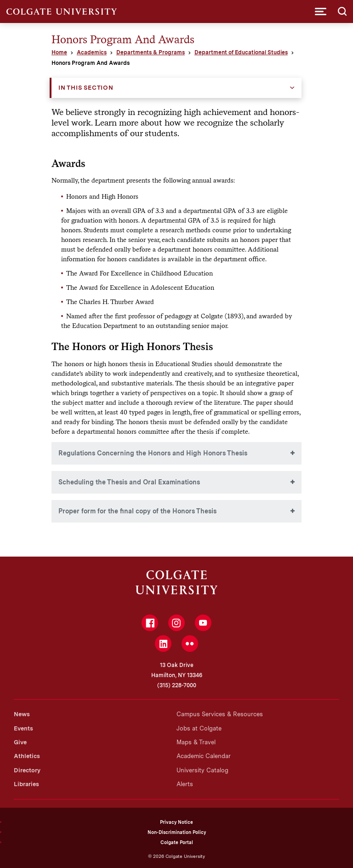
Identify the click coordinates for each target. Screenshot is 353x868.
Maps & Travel (196, 742)
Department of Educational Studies (241, 52)
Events (23, 728)
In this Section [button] (86, 88)
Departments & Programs (151, 52)
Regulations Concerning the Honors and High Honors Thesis (153, 453)
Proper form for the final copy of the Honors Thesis (137, 511)
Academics (92, 52)
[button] (321, 11)
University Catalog (202, 770)
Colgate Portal (177, 842)
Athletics (27, 756)
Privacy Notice (176, 822)
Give (20, 742)
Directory (27, 770)
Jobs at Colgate (199, 728)
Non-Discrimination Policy (177, 832)
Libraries (26, 784)
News (22, 714)
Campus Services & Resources (220, 714)
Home (59, 52)
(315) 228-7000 (177, 685)
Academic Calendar (204, 756)
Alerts (185, 784)
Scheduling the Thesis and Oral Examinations (129, 482)
